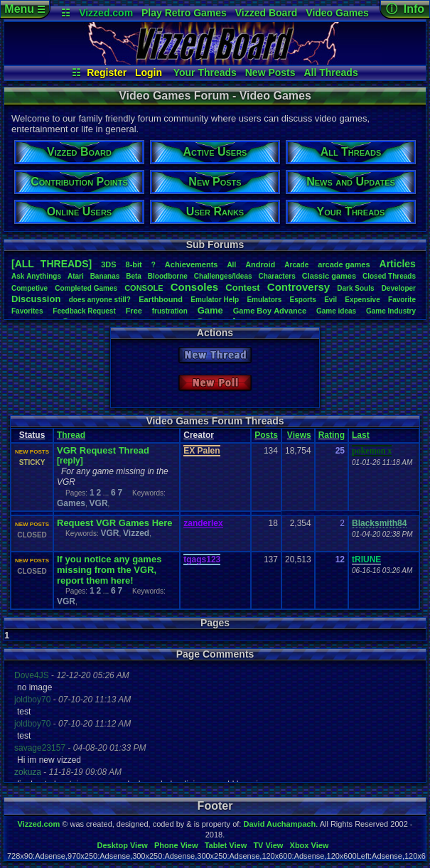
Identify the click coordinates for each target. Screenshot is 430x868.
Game (210, 310)
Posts (266, 435)
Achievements (192, 264)
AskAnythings (36, 276)
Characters (276, 276)
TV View (268, 845)
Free (134, 311)
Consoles (195, 287)
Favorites (27, 311)
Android (260, 264)
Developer (399, 288)
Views (299, 435)
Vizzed (136, 533)
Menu (25, 9)
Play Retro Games (184, 13)
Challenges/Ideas (223, 276)
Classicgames (329, 276)
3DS (108, 264)
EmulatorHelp (215, 300)
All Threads (330, 73)
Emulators (264, 300)
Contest (242, 288)
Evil (330, 300)
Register (107, 73)
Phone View (176, 845)
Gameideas (336, 311)
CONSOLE (144, 288)
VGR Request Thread (103, 450)
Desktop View (122, 845)
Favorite (402, 300)
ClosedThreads (389, 276)
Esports (303, 300)
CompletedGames (86, 288)
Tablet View (226, 845)
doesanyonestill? (100, 300)
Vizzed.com (106, 13)
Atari (76, 276)
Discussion (36, 299)
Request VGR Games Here (115, 523)
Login (149, 73)
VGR (99, 503)
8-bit (134, 264)
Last (361, 435)
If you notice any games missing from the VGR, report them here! (109, 570)
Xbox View (310, 845)
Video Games (337, 13)
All (231, 265)
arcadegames (344, 264)
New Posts (270, 73)
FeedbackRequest (84, 311)
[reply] (70, 461)
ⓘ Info (405, 9)
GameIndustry (391, 311)
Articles (398, 264)
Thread (71, 435)
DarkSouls (355, 288)
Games (71, 503)
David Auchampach (279, 824)
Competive (29, 288)
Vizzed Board (267, 13)
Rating (332, 435)
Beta (134, 276)
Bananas (105, 276)
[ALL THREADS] (52, 264)
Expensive (362, 300)
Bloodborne (168, 276)
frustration (170, 311)
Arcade (296, 265)
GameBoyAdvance (270, 311)
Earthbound (161, 299)
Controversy (299, 287)
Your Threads (205, 73)
